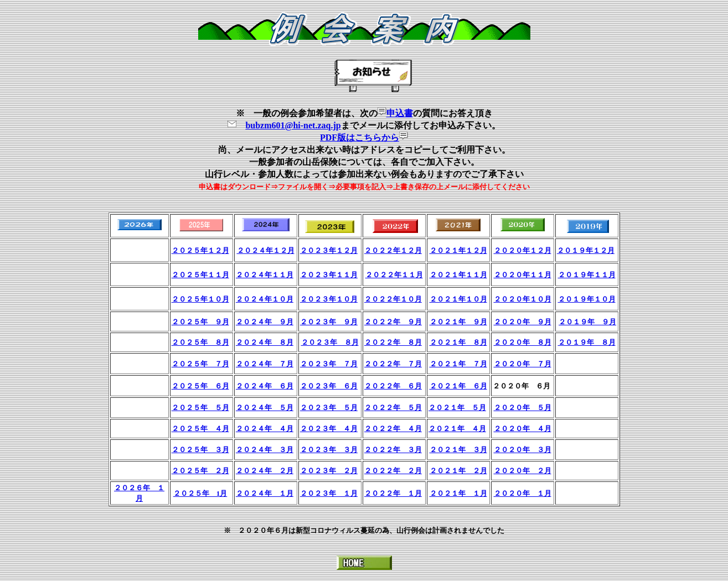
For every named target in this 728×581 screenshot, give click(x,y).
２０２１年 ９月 (458, 322)
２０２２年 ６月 (393, 386)
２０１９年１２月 (586, 250)
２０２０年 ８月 (523, 342)
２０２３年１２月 (329, 250)
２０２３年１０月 (329, 299)
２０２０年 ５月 (523, 408)
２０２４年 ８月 (265, 342)
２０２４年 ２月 (265, 471)
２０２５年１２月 (200, 250)
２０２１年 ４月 (457, 429)
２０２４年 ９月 (265, 322)
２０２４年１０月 (265, 299)
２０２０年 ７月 (523, 364)
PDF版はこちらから (360, 138)
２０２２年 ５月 (393, 408)
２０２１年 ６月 (458, 386)
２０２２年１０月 (393, 299)
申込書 (400, 113)
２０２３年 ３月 (329, 450)
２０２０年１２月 (523, 250)
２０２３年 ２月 (329, 471)
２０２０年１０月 (523, 299)
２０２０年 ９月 (523, 322)
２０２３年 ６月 (329, 386)
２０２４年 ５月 (265, 408)
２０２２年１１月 (394, 275)
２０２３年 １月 (329, 493)
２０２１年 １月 (458, 493)
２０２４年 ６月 (265, 386)
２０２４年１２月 (266, 250)
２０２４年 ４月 (265, 429)
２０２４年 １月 (265, 493)
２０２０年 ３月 (523, 450)
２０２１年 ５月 (457, 408)
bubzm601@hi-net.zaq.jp (293, 125)
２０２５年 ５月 (200, 408)
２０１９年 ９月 (587, 322)
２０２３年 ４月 (329, 429)
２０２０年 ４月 (523, 429)
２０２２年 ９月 (393, 322)
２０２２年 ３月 (393, 450)
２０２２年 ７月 (393, 364)
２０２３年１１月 (329, 275)
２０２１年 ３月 (458, 450)
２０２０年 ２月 (523, 471)
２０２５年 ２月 (200, 471)
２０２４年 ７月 (265, 364)
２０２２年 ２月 (393, 471)
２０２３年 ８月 (330, 342)
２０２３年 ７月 (329, 364)
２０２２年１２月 (393, 250)
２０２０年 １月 (523, 493)
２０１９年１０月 (587, 299)
